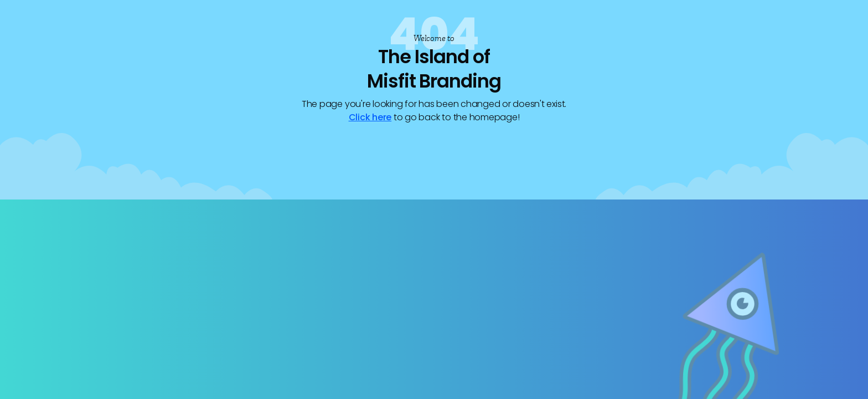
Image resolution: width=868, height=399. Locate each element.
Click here (370, 117)
